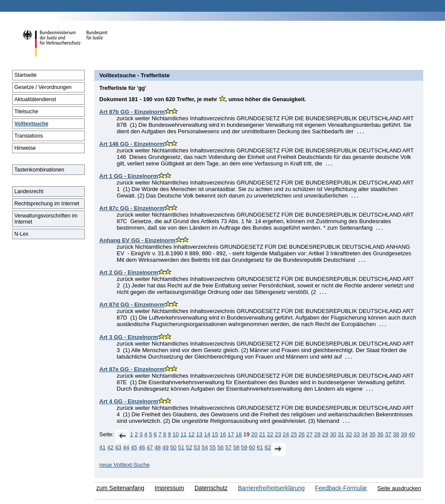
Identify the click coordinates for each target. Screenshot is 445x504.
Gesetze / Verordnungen (43, 87)
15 (215, 434)
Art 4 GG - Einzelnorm (129, 401)
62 (268, 447)
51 (181, 447)
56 (220, 447)
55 (213, 447)
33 (357, 434)
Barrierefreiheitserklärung (271, 488)
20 (254, 434)
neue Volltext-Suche (125, 465)
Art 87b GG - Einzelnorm (132, 112)
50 (173, 447)
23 (278, 434)
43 (118, 447)
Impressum (169, 488)
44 (126, 447)
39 (404, 434)
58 (236, 447)
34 (365, 434)
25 (294, 434)
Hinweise (25, 148)
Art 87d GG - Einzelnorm (132, 305)
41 (103, 447)
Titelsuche (26, 112)
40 (412, 434)
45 (134, 447)
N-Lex (21, 234)
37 (388, 434)
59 (244, 447)
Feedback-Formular (341, 488)
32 (349, 434)
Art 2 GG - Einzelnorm (129, 272)
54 (205, 447)
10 (176, 434)
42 (110, 447)
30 (333, 434)
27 (309, 434)
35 (372, 434)
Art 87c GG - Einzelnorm (132, 208)
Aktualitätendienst (35, 99)
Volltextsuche (31, 124)
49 (165, 447)
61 (260, 447)
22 (270, 434)
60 (252, 447)
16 (223, 434)
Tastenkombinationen (39, 170)
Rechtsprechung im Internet (47, 204)
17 (231, 434)
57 (228, 447)
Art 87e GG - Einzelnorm (132, 369)
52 (189, 447)
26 (302, 434)
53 (197, 447)
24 (286, 434)
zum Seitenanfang (120, 488)
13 (199, 434)
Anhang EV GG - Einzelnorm (138, 240)
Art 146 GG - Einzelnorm (132, 144)
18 (239, 434)
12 (191, 434)
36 (380, 434)
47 (149, 447)
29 (325, 434)
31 (341, 434)
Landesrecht (29, 191)
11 (183, 434)
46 (142, 447)
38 (396, 434)
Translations (29, 136)
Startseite (25, 75)
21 (262, 434)
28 (317, 434)
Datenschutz (211, 488)
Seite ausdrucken (399, 488)
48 (157, 447)
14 (207, 434)
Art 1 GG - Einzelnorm (129, 176)
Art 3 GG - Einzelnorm (129, 337)
